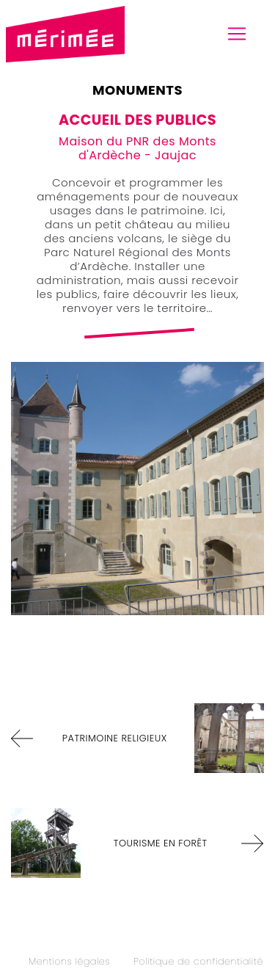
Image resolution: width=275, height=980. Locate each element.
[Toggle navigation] (237, 34)
